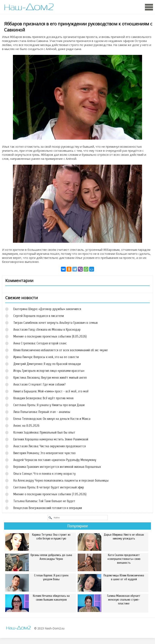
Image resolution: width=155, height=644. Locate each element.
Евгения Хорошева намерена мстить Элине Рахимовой (51, 439)
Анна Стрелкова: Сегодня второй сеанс (40, 343)
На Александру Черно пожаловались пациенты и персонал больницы (61, 480)
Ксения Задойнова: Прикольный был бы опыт (44, 432)
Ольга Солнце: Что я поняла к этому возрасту (45, 474)
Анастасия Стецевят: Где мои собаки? (39, 384)
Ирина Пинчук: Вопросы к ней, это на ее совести (46, 357)
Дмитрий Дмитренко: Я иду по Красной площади (47, 364)
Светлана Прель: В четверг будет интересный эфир (49, 487)
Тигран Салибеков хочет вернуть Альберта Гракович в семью (56, 323)
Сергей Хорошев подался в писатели (39, 316)
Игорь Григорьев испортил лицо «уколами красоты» (49, 371)
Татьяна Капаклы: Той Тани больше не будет (44, 501)
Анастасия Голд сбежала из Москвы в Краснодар (47, 330)
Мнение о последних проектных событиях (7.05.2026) (50, 494)
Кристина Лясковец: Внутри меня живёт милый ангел (50, 378)
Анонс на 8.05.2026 (26, 426)
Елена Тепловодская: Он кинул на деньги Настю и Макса (52, 419)
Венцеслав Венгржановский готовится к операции (48, 508)
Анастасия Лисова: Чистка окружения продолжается (50, 446)
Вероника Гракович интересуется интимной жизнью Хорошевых (57, 467)
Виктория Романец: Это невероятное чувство (44, 453)
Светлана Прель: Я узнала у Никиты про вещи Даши (49, 405)
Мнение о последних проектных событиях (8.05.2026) (50, 336)
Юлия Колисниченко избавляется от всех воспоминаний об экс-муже (61, 350)
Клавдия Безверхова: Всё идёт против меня (43, 398)
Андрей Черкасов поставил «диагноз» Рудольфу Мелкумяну (55, 460)
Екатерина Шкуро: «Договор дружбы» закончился (47, 309)
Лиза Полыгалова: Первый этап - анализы (42, 412)
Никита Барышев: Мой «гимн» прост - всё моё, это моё (51, 391)
